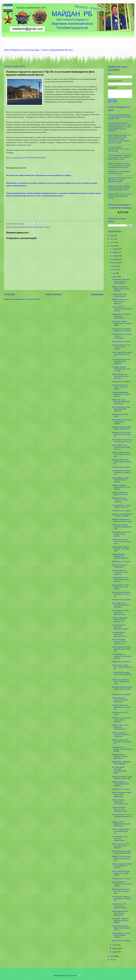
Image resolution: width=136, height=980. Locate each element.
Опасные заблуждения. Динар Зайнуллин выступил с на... (120, 620)
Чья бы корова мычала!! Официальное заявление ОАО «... (121, 928)
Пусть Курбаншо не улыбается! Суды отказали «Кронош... (122, 656)
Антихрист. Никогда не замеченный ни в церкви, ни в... (121, 707)
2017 (112, 239)
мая (114, 273)
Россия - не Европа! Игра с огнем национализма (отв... (121, 831)
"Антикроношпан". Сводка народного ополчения (121, 506)
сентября (116, 259)
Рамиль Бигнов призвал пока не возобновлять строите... (122, 441)
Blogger (80, 976)
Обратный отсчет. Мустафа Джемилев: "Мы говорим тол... (122, 434)
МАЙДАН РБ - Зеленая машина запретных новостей (119, 172)
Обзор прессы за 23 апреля (121, 600)
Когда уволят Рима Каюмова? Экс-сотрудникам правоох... (121, 556)
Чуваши (47, 227)
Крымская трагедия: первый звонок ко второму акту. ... (122, 428)
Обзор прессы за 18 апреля (121, 789)
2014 (112, 246)
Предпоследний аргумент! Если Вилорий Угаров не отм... (121, 454)
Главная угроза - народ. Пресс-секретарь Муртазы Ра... (122, 667)
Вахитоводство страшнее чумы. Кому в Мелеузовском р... (121, 612)
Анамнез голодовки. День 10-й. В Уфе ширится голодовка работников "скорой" (119, 180)
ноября (115, 252)
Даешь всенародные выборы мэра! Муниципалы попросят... (122, 866)
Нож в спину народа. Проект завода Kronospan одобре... (122, 852)
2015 (112, 243)
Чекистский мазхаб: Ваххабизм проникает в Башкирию (121, 605)
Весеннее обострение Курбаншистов (119, 566)
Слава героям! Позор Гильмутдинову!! (119, 295)
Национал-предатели (20, 227)
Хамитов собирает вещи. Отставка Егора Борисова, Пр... (122, 462)
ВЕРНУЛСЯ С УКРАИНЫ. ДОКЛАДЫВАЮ (121, 763)
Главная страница (53, 294)
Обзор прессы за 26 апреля (121, 467)
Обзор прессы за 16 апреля (121, 941)
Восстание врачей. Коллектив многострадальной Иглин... (119, 770)
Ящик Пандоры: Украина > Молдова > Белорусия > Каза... (121, 891)
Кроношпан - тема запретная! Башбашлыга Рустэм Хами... (121, 402)
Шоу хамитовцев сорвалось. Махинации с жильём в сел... (122, 594)
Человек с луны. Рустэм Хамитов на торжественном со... (120, 727)
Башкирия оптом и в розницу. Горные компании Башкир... (122, 749)
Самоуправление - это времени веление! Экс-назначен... (121, 579)
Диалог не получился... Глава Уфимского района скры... (122, 777)
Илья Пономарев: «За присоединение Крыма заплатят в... (121, 784)
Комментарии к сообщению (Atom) (28, 299)
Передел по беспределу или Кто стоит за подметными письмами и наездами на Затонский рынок (120, 165)
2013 (112, 956)
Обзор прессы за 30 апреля (121, 341)
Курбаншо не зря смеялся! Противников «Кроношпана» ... (121, 316)
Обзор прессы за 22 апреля (121, 662)
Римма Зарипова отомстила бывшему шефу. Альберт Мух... (121, 649)
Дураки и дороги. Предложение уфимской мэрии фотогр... (121, 824)
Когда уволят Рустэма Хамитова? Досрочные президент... (121, 376)
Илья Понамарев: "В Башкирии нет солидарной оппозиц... (122, 884)
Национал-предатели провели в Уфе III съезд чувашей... (121, 487)
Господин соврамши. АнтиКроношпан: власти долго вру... (121, 369)
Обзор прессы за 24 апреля (121, 561)
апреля (115, 277)
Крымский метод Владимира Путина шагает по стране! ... (122, 689)
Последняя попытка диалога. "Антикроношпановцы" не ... (122, 816)
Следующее (9, 294)
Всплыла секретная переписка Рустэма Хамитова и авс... (119, 641)
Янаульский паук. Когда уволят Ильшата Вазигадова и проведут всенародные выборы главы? (119, 188)
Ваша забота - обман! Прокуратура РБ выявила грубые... (122, 323)
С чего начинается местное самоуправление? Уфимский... (121, 362)
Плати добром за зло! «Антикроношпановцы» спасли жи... (121, 447)
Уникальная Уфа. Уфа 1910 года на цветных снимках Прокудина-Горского (120, 196)
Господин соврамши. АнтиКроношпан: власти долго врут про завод (119, 149)
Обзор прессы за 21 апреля (121, 694)
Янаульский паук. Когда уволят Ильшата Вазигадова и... (120, 913)
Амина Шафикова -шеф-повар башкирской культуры (120, 480)
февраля (115, 948)
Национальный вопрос (35, 227)
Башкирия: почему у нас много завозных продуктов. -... (120, 301)
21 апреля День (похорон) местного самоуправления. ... (122, 674)
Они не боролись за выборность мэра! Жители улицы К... (122, 309)
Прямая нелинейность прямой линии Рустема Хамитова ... (121, 289)
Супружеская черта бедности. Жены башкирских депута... (120, 809)
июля (114, 266)
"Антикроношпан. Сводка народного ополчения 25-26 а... (122, 472)
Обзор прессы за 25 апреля (121, 511)
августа (115, 263)
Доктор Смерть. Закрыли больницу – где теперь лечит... (121, 549)
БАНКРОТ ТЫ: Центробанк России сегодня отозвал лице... (122, 858)
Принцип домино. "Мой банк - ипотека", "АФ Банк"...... (122, 515)
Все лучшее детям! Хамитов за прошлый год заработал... (122, 422)
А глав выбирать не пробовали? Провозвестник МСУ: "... (121, 627)
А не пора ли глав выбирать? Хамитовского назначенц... (122, 330)
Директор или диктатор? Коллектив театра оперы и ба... (122, 742)
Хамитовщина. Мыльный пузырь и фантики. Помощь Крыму (121, 281)
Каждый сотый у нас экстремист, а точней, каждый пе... (120, 500)
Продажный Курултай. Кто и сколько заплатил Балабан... (122, 534)
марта (115, 945)
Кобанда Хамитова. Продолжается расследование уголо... (121, 802)
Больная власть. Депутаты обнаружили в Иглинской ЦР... (122, 898)
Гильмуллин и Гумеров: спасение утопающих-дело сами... (122, 527)
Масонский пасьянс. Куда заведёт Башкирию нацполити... (121, 409)
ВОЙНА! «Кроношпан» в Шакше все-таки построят (122, 520)
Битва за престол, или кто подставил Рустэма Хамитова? (121, 846)
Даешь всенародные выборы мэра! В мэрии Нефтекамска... (122, 794)
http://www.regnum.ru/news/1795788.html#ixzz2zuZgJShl (26, 158)
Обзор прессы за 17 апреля (121, 878)
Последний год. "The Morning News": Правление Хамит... (120, 906)
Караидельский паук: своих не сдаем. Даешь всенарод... (121, 347)
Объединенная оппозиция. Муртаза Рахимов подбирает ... (121, 935)
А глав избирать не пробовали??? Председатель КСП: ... (120, 634)
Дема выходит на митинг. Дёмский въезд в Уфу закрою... (121, 587)
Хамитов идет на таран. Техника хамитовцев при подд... (121, 541)
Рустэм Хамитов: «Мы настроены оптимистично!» (120, 838)
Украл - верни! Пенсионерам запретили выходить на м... (122, 354)
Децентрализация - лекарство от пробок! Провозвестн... (120, 700)
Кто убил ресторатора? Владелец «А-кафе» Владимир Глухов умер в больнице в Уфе (120, 117)
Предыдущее (97, 294)
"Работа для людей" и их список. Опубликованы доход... (121, 682)
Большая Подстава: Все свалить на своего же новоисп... (120, 387)
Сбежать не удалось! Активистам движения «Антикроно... (121, 734)
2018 (112, 236)
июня (114, 270)
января (115, 952)
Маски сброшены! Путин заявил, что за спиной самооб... (121, 873)
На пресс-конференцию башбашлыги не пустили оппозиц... (121, 394)
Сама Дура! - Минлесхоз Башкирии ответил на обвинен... (121, 920)
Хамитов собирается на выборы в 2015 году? (120, 493)
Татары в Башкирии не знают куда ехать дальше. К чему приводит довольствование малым (120, 157)
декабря (115, 249)
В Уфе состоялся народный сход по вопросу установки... (121, 720)
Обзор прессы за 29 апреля (121, 381)
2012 (112, 960)
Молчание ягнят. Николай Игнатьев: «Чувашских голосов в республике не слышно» (39, 175)
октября (115, 256)
